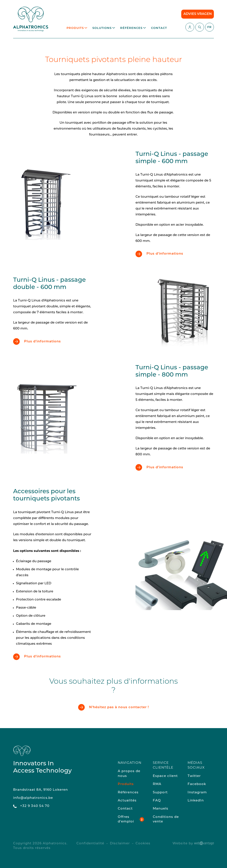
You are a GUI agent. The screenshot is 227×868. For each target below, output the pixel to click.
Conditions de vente (166, 819)
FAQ (157, 801)
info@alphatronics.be (33, 798)
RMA (157, 784)
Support (160, 793)
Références (133, 28)
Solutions (104, 28)
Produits (77, 28)
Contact (159, 28)
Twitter (194, 776)
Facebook (197, 784)
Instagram (197, 793)
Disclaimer (120, 844)
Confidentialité (90, 844)
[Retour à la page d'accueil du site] (31, 19)
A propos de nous (129, 774)
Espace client (165, 776)
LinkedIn (196, 801)
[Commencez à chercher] (200, 27)
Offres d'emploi (126, 819)
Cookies (143, 844)
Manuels (161, 809)
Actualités (127, 801)
